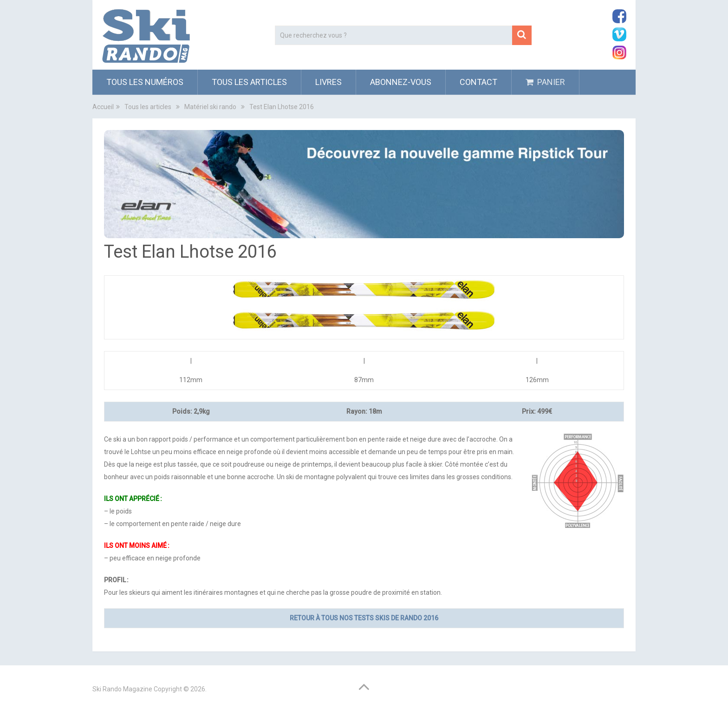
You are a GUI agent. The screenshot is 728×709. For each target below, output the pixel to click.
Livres (328, 82)
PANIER (545, 82)
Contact (478, 82)
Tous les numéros (145, 82)
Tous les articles (249, 82)
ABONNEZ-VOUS (401, 82)
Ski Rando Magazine (122, 689)
